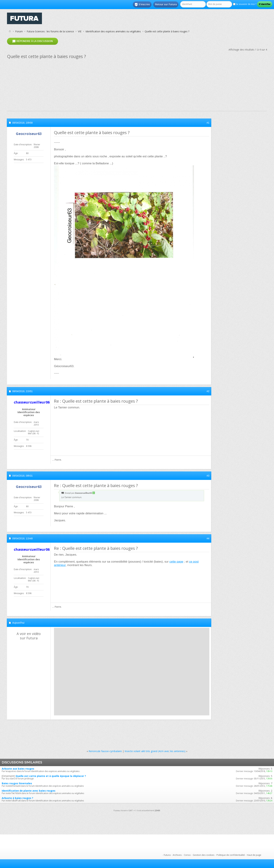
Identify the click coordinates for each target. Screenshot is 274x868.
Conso (187, 855)
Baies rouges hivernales (17, 783)
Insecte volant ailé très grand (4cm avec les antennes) (155, 751)
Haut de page (254, 855)
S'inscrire (142, 5)
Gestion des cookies (204, 855)
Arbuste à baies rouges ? (17, 798)
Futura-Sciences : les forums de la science (50, 31)
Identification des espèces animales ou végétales (113, 31)
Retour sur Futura (166, 4)
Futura (167, 855)
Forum (19, 31)
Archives (177, 855)
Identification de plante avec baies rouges (29, 791)
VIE (80, 31)
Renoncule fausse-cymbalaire (105, 751)
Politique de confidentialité (231, 855)
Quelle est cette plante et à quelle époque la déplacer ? (51, 776)
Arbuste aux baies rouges (18, 769)
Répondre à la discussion (33, 41)
